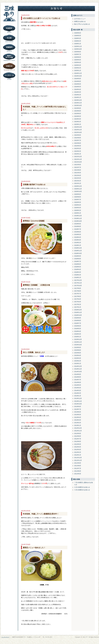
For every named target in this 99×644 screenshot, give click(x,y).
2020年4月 (78, 205)
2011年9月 (78, 463)
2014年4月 (78, 388)
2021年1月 (78, 183)
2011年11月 (78, 460)
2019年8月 (78, 226)
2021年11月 (78, 159)
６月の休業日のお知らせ (82, 487)
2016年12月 (78, 310)
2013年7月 (78, 409)
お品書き (9, 29)
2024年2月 (78, 95)
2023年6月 (78, 113)
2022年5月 (78, 146)
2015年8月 (78, 350)
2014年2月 (78, 393)
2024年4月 (78, 89)
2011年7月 (78, 468)
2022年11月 (78, 130)
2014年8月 (78, 377)
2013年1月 (78, 425)
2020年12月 (78, 186)
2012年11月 (78, 431)
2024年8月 (78, 81)
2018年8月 (78, 259)
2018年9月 (78, 256)
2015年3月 (78, 358)
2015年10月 (78, 345)
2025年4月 (78, 62)
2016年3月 (78, 334)
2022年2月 (78, 151)
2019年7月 (78, 229)
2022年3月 (78, 148)
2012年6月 (78, 441)
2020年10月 (78, 191)
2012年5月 (78, 444)
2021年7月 (78, 167)
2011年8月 (78, 466)
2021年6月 (78, 170)
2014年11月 (78, 369)
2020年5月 (78, 202)
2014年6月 (78, 382)
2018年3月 (78, 272)
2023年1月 (78, 124)
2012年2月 (78, 452)
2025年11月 (78, 46)
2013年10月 (78, 404)
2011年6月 (78, 471)
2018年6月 (78, 264)
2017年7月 (78, 294)
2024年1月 (78, 97)
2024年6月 (78, 84)
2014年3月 (78, 390)
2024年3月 (78, 92)
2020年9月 (78, 194)
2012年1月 (78, 455)
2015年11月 (78, 342)
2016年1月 (78, 337)
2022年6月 (78, 143)
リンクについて (5, 637)
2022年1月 (78, 154)
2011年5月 (78, 474)
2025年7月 (78, 54)
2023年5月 (78, 116)
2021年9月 (78, 165)
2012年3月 (78, 449)
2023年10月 (78, 105)
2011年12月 (78, 458)
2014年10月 (78, 372)
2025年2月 (78, 68)
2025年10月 (78, 49)
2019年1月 (78, 245)
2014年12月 (78, 366)
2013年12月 (78, 398)
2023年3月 (78, 119)
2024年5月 (78, 87)
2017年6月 (78, 296)
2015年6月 (78, 353)
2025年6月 (78, 57)
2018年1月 (78, 277)
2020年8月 (78, 197)
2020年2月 (78, 210)
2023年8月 (78, 111)
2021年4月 (78, 175)
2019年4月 (78, 237)
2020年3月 (78, 208)
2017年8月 (78, 291)
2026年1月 (78, 44)
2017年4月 (78, 299)
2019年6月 (78, 232)
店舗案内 (9, 48)
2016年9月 (78, 318)
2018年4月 (78, 269)
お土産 (9, 38)
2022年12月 (78, 127)
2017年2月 (78, 304)
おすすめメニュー (80, 19)
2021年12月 (78, 157)
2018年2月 (78, 275)
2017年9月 (78, 288)
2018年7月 (78, 261)
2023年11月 (78, 103)
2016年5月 (78, 329)
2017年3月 (78, 302)
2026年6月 (78, 33)
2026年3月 (78, 38)
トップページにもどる (9, 76)
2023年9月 (78, 108)
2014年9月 (78, 374)
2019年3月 (78, 240)
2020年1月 (78, 213)
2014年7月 (78, 380)
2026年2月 (78, 41)
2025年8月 (78, 52)
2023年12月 (78, 100)
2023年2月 (78, 122)
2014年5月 (78, 385)
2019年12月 (78, 216)
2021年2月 (78, 181)
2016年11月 (78, 312)
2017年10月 (78, 286)
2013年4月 (78, 417)
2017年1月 (78, 307)
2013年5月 (78, 415)
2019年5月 (78, 234)
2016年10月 (78, 315)
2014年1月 (78, 396)
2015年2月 (78, 361)
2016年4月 (78, 331)
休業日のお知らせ (80, 21)
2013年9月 (78, 406)
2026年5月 (78, 36)
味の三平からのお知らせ (82, 24)
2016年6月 (78, 326)
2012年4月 (78, 447)
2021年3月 (78, 178)
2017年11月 (78, 283)
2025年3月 (78, 65)
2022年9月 (78, 135)
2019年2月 (78, 243)
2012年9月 (78, 433)
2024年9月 (78, 79)
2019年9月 (78, 224)
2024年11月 (78, 73)
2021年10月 (78, 162)
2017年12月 (78, 280)
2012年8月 (78, 436)
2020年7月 (78, 200)
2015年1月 (78, 363)
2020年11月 (78, 189)
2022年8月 (78, 138)
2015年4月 (78, 355)
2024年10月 (78, 76)
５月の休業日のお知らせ (82, 490)
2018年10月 (78, 253)
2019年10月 (78, 221)
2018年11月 (78, 251)
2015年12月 (78, 339)
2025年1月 (78, 70)
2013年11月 (78, 401)
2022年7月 (78, 140)
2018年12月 (78, 248)
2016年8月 (78, 320)
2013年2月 (78, 423)
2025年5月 (78, 60)
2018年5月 (78, 267)
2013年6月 (78, 412)
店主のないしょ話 (9, 57)
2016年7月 (78, 323)
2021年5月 (78, 173)
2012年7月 (78, 439)
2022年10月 (78, 132)
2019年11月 (78, 218)
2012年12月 (78, 428)
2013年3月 (78, 420)
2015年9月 (78, 347)
